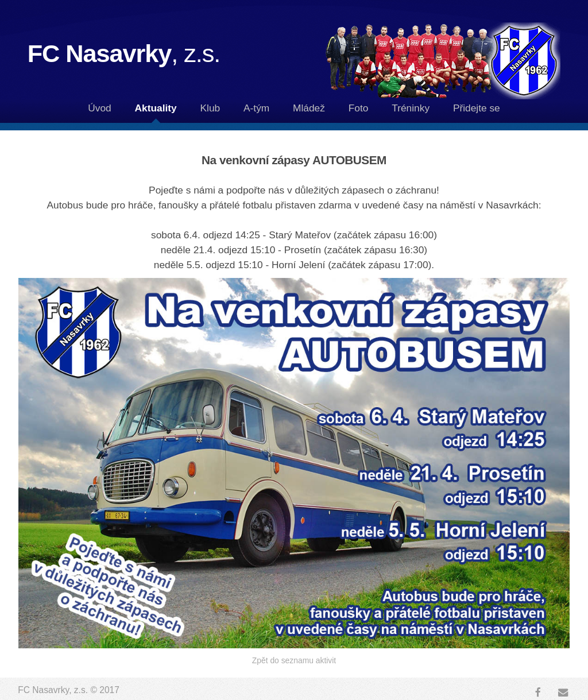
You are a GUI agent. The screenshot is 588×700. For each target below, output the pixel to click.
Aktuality (156, 108)
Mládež (309, 108)
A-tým (256, 108)
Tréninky (411, 108)
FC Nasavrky (124, 53)
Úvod (99, 108)
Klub (210, 108)
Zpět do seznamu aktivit (294, 660)
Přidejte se (477, 108)
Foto (359, 108)
